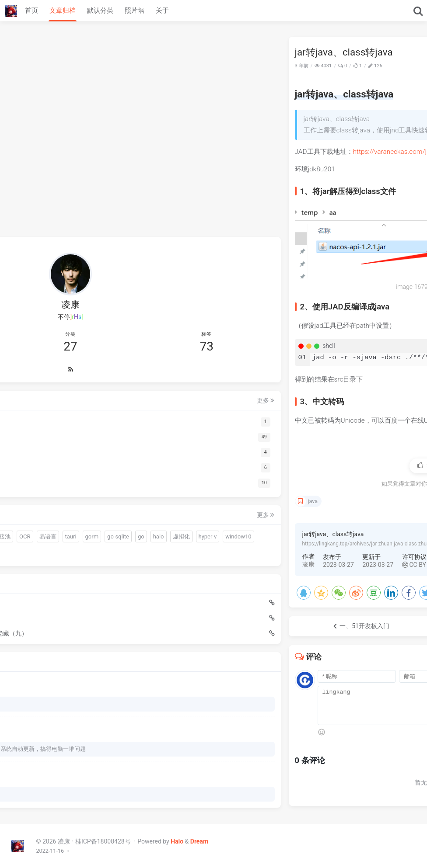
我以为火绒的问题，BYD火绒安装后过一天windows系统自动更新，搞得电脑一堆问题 (69, 742)
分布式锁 (88, 524)
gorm (22, 509)
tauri (114, 493)
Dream (199, 841)
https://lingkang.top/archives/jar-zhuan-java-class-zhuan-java (230, 544)
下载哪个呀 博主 (36, 692)
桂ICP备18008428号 (104, 841)
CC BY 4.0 (276, 565)
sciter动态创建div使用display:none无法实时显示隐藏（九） (62, 621)
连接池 (45, 493)
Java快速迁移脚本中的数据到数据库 (60, 590)
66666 (23, 792)
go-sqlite (48, 509)
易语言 (91, 493)
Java (410, 66)
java (170, 501)
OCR (68, 493)
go (71, 509)
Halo (177, 841)
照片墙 (135, 10)
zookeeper (28, 540)
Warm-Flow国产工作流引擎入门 (54, 606)
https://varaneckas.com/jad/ (252, 152)
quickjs (59, 477)
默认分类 (100, 10)
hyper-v (24, 524)
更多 (121, 341)
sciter (101, 477)
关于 (162, 10)
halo (89, 509)
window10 (55, 524)
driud (22, 493)
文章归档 (63, 10)
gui (81, 477)
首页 (31, 10)
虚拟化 (111, 509)
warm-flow (29, 477)
